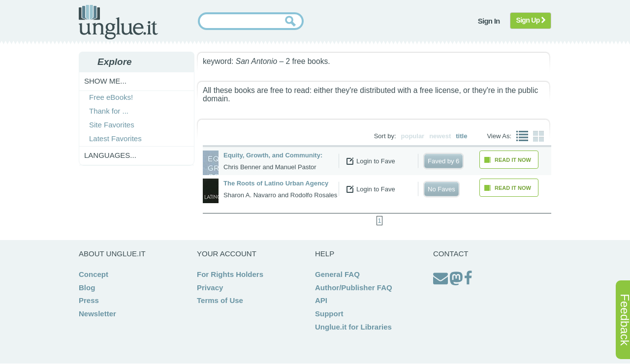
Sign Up (531, 20)
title (461, 136)
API (321, 300)
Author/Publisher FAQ (354, 288)
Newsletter (97, 314)
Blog (87, 288)
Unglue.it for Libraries (353, 327)
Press (89, 300)
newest (440, 136)
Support (329, 314)
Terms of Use (220, 300)
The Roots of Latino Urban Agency (276, 183)
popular (413, 136)
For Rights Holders (230, 274)
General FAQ (337, 274)
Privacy (210, 288)
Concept (94, 274)
